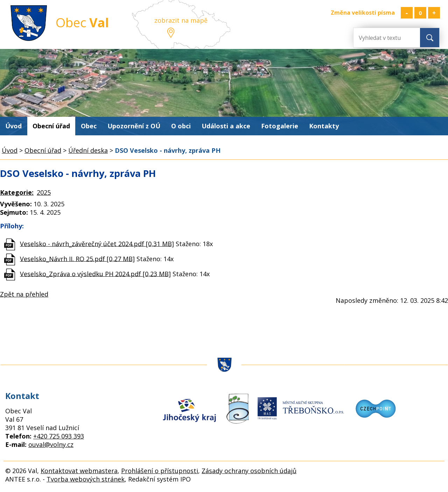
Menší (407, 13)
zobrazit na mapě (181, 20)
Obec (89, 126)
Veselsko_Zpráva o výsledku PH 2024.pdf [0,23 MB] (95, 273)
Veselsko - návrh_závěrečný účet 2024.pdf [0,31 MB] (97, 243)
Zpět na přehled (24, 294)
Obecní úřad (51, 126)
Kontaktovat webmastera (79, 471)
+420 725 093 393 (59, 436)
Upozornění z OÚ (134, 126)
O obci (181, 126)
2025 (44, 192)
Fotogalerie (280, 126)
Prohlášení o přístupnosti (160, 471)
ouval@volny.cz (51, 444)
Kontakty (324, 126)
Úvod (13, 126)
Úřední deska (88, 150)
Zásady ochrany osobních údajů (249, 471)
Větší (434, 13)
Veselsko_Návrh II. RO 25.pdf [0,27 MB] (77, 258)
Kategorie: (17, 192)
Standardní (420, 13)
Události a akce (226, 126)
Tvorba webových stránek (86, 479)
